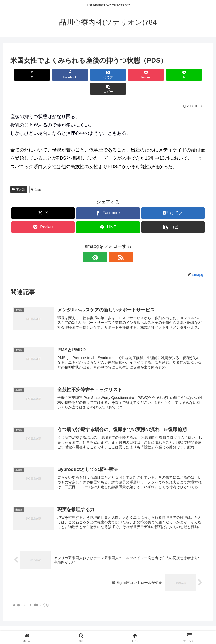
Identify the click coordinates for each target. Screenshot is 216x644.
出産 (36, 175)
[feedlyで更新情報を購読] (102, 243)
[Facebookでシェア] (59, 75)
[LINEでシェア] (157, 75)
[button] (190, 75)
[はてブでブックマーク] (92, 75)
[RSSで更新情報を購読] (114, 243)
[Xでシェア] (26, 75)
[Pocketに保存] (124, 75)
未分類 (19, 175)
